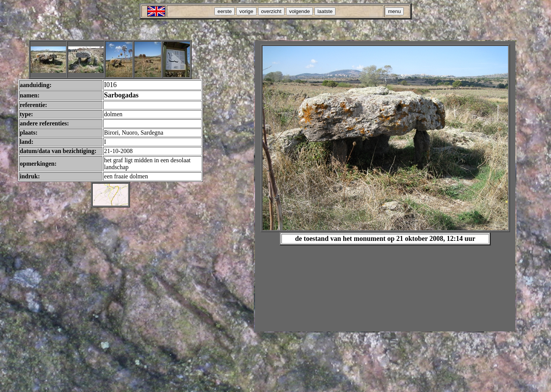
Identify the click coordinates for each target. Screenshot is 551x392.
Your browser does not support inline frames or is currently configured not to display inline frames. (385, 186)
